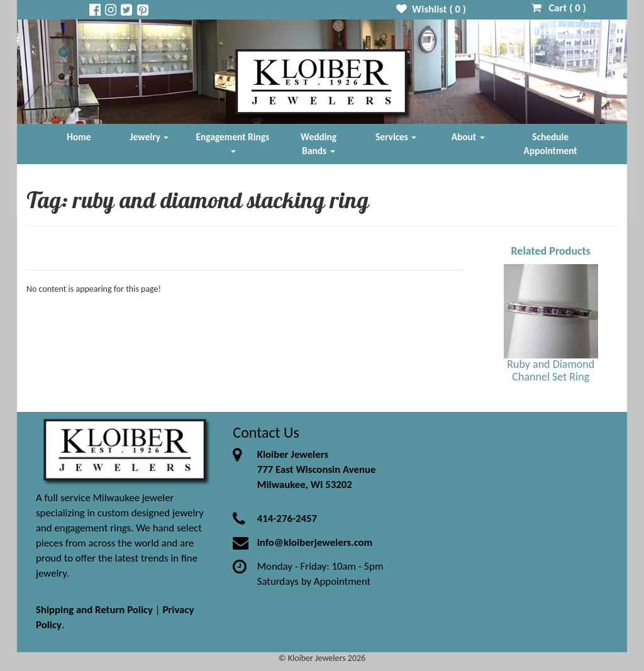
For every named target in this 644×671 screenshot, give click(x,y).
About (468, 137)
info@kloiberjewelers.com (315, 542)
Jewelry (150, 137)
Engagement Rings (233, 142)
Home (79, 137)
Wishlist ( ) (431, 9)
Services (396, 137)
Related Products (551, 251)
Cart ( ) (559, 8)
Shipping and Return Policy (94, 610)
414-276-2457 (287, 518)
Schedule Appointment (551, 144)
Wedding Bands (319, 144)
